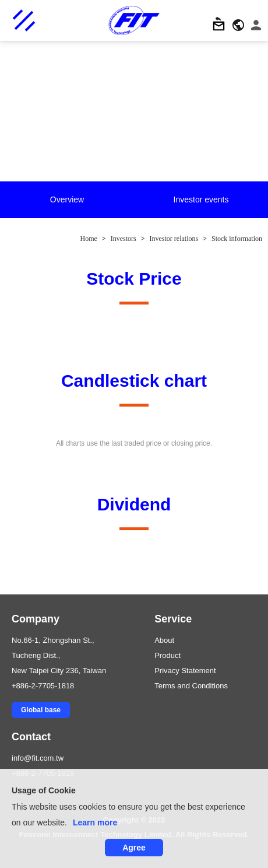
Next (260, 201)
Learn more (95, 822)
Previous (9, 201)
